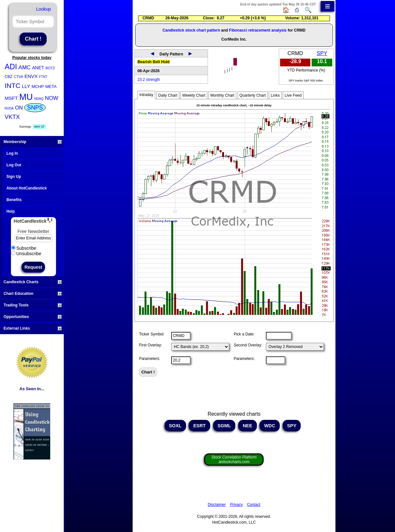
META (51, 87)
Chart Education (33, 294)
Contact (254, 505)
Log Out (14, 165)
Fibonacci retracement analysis (258, 30)
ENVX (31, 76)
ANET (38, 68)
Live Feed (293, 95)
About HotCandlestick (27, 188)
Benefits (14, 200)
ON (19, 108)
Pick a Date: (244, 334)
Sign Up (14, 177)
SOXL (175, 426)
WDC (269, 426)
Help (11, 211)
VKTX (12, 117)
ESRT (199, 426)
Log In (12, 153)
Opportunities (33, 317)
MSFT (11, 98)
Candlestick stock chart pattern (191, 30)
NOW (52, 98)
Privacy (236, 505)
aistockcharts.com (234, 459)
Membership (33, 142)
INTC (13, 86)
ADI (11, 67)
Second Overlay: (248, 345)
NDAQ (39, 99)
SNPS (35, 108)
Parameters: (150, 359)
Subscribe (24, 248)
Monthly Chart (222, 95)
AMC (24, 68)
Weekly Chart (194, 95)
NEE (248, 426)
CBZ (9, 77)
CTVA (19, 77)
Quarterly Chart (253, 95)
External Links (33, 328)
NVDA (9, 108)
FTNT (43, 77)
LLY (26, 86)
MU (26, 97)
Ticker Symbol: (152, 334)
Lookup (43, 9)
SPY (322, 53)
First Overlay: (150, 345)
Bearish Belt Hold (154, 62)
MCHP (38, 87)
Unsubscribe (26, 254)
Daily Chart (168, 95)
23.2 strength (149, 80)
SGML (224, 426)
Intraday (146, 95)
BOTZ (50, 68)
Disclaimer (217, 505)
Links (275, 95)
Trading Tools (33, 305)
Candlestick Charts (33, 282)
